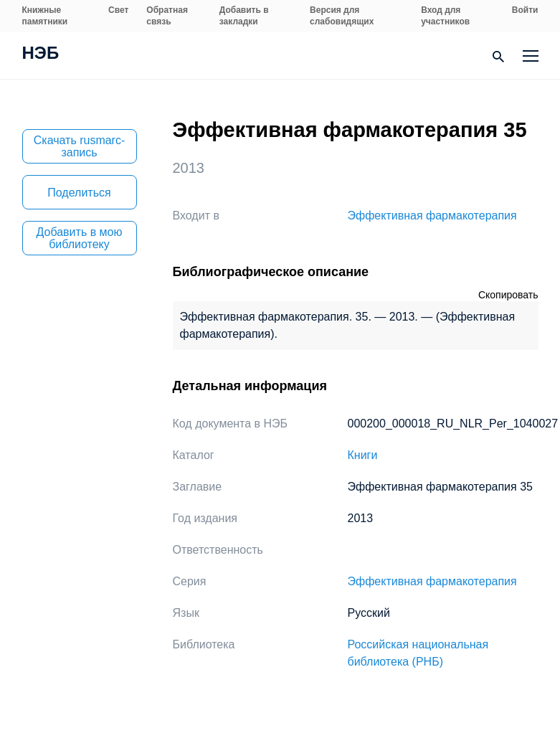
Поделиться (79, 193)
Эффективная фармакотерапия (432, 216)
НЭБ (41, 55)
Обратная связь (167, 16)
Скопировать (508, 295)
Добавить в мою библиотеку (80, 238)
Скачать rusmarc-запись (80, 146)
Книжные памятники (45, 16)
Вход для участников (445, 16)
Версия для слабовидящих (342, 16)
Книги (363, 455)
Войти (525, 10)
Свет (118, 10)
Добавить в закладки (244, 16)
